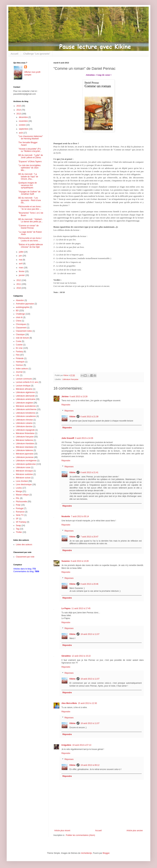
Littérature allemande (25, 396)
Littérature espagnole (25, 430)
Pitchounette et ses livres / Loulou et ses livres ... (30, 239)
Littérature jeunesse (25, 457)
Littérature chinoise (24, 420)
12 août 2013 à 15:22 (81, 656)
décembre (24, 117)
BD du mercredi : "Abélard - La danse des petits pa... (31, 220)
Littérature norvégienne (26, 461)
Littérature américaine (26, 399)
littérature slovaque (24, 471)
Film (18, 355)
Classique (20, 334)
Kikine (72, 417)
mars (21, 268)
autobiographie (22, 307)
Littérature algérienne (25, 392)
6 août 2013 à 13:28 (79, 397)
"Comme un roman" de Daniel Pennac (28, 227)
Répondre (66, 405)
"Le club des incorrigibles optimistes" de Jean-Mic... (29, 168)
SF (17, 519)
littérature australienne (26, 406)
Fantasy (19, 352)
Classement (21, 328)
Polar (18, 505)
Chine (18, 321)
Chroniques (21, 324)
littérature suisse (23, 478)
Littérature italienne (24, 450)
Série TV (20, 515)
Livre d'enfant (22, 481)
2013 (19, 114)
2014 (19, 110)
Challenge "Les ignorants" (37, 54)
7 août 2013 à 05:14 (80, 516)
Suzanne (66, 561)
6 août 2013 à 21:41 (89, 472)
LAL (18, 375)
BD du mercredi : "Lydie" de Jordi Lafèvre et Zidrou (31, 156)
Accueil (14, 54)
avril (21, 264)
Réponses (69, 411)
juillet (21, 252)
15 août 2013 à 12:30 (87, 703)
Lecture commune (24, 379)
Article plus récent (62, 831)
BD (17, 311)
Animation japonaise (25, 304)
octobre (22, 125)
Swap (18, 525)
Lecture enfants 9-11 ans (27, 382)
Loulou (19, 488)
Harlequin (20, 362)
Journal (19, 372)
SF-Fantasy (21, 522)
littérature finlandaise (25, 433)
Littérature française (70, 379)
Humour (19, 365)
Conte (19, 341)
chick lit (19, 317)
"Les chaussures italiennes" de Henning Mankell (31, 137)
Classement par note (25, 557)
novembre (24, 121)
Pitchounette (21, 502)
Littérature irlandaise (25, 444)
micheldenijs (86, 853)
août (21, 133)
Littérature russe (23, 467)
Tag (17, 529)
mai (21, 260)
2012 (19, 280)
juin (21, 256)
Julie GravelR (68, 438)
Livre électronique (24, 485)
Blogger (106, 853)
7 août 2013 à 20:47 (89, 537)
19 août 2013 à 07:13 (82, 745)
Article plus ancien (135, 831)
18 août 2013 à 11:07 (90, 634)
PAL (18, 498)
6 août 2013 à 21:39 (89, 417)
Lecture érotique (23, 386)
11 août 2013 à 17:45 (81, 608)
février (22, 271)
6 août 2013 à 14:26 (84, 438)
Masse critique (22, 495)
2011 (19, 284)
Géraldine (66, 656)
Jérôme (65, 397)
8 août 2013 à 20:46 (89, 584)
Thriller (19, 532)
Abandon (20, 300)
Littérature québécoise (26, 464)
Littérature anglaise (24, 403)
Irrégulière (66, 745)
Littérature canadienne (26, 416)
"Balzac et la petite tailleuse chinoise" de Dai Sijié (31, 246)
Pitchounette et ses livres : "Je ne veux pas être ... (30, 208)
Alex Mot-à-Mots (69, 703)
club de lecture (22, 338)
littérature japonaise (25, 454)
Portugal (20, 508)
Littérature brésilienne (25, 413)
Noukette (66, 516)
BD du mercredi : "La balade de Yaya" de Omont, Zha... (28, 177)
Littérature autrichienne (26, 409)
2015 (19, 106)
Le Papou (66, 608)
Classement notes (24, 331)
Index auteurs (22, 369)
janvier (22, 275)
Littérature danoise (24, 426)
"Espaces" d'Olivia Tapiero (30, 162)
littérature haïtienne (24, 440)
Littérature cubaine (24, 423)
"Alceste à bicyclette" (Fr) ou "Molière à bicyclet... (30, 150)
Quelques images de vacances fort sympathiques (28, 185)
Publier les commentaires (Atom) (81, 835)
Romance (20, 512)
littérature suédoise (24, 474)
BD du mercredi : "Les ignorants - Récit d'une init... (30, 200)
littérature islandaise (25, 447)
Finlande (20, 358)
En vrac (19, 348)
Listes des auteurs (24, 545)
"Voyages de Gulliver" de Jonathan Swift (29, 193)
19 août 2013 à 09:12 (90, 765)
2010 (19, 288)
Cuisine (19, 345)
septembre (24, 129)
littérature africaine (24, 389)
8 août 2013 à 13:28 (80, 561)
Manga (19, 491)
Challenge (20, 314)
